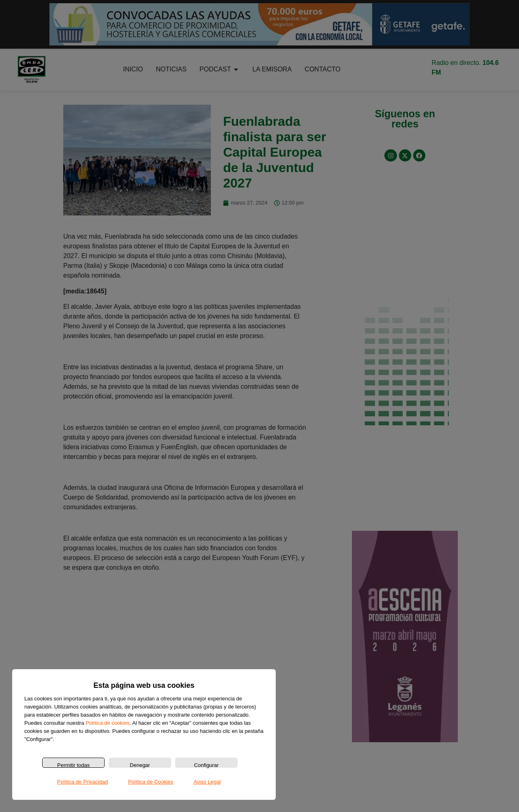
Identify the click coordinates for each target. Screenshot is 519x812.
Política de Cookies (151, 782)
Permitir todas (73, 765)
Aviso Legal (207, 782)
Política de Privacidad (83, 782)
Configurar (207, 765)
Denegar (140, 765)
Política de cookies (107, 723)
